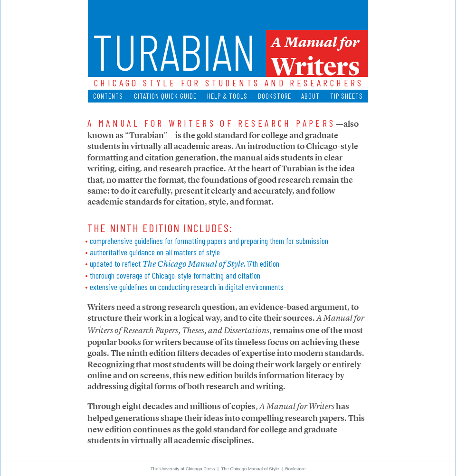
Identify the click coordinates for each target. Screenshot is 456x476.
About (310, 96)
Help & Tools (227, 96)
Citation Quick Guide (165, 96)
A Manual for (315, 42)
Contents (108, 96)
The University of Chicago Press (183, 469)
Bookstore (275, 96)
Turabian (174, 51)
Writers (315, 64)
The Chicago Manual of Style (250, 469)
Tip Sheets (347, 96)
